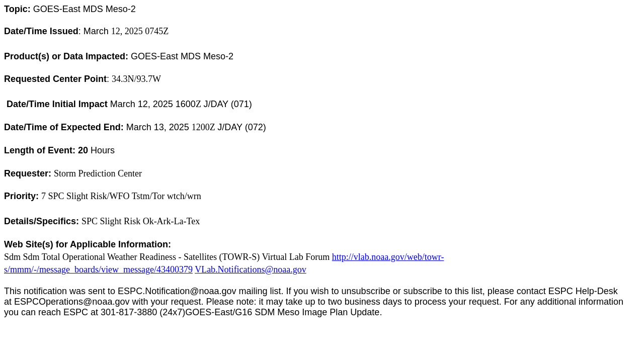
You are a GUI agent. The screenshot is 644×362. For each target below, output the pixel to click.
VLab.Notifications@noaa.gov (251, 269)
